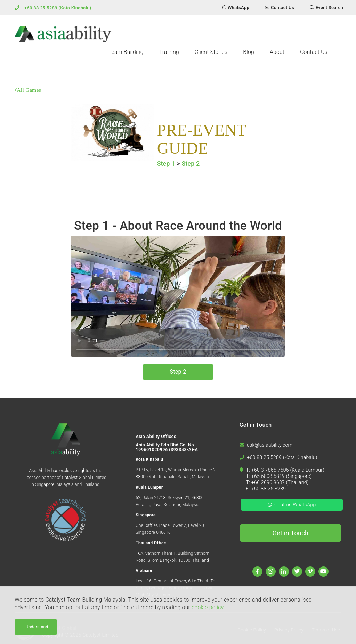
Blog (249, 52)
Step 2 (191, 164)
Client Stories (211, 52)
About (277, 52)
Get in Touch (291, 533)
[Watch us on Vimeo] (310, 572)
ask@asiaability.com (270, 445)
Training (169, 52)
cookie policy (207, 608)
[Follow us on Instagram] (271, 572)
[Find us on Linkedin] (284, 572)
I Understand (36, 627)
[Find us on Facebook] (257, 572)
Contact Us (314, 52)
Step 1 (166, 164)
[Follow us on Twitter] (297, 572)
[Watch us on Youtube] (323, 572)
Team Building (126, 52)
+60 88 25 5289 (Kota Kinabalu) (58, 8)
